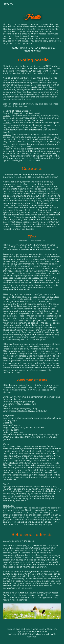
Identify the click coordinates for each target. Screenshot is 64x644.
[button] (60, 4)
